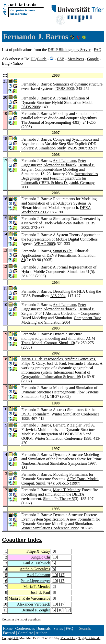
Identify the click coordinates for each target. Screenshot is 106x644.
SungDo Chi (63, 251)
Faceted (9, 633)
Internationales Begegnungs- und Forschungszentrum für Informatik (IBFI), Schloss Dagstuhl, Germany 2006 (59, 180)
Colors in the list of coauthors (21, 619)
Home (8, 628)
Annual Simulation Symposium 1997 (67, 463)
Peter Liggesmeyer (35, 581)
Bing (6, 63)
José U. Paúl (57, 363)
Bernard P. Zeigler (67, 425)
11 (5, 610)
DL (33, 59)
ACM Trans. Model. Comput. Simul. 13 (58, 341)
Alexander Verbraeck (60, 165)
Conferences (25, 628)
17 (62, 575)
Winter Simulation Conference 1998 (63, 438)
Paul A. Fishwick (37, 563)
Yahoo (18, 63)
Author (41, 633)
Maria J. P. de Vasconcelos (42, 359)
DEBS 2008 (65, 89)
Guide (42, 59)
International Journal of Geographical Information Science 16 (56, 374)
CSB (60, 59)
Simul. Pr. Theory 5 (59, 499)
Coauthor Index (22, 540)
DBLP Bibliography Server (69, 50)
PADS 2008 (30, 107)
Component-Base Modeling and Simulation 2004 (61, 320)
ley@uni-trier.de (89, 638)
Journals (44, 628)
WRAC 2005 (45, 244)
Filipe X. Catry (33, 363)
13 (55, 557)
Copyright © (10, 638)
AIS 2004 (58, 296)
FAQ (98, 50)
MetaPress (76, 59)
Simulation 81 (79, 272)
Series (58, 628)
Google (93, 59)
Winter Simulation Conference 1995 (50, 528)
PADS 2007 (77, 148)
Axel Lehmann (65, 161)
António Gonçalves (80, 359)
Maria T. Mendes (66, 490)
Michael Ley (69, 638)
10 (55, 575)
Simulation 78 (32, 396)
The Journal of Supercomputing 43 (49, 122)
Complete (25, 633)
